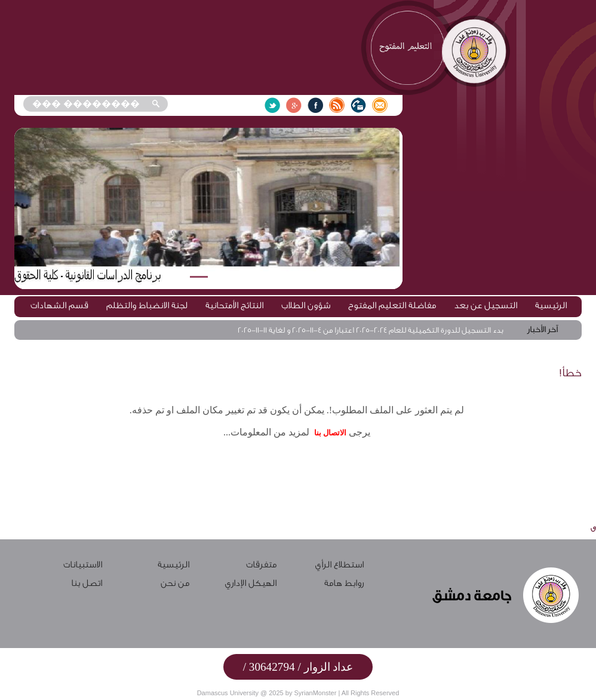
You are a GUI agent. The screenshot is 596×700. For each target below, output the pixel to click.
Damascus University (228, 693)
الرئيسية (551, 306)
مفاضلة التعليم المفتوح (392, 306)
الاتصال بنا (330, 433)
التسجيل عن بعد (486, 306)
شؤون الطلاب (306, 306)
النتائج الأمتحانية (234, 306)
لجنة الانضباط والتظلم (147, 306)
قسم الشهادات (59, 306)
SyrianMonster (315, 693)
